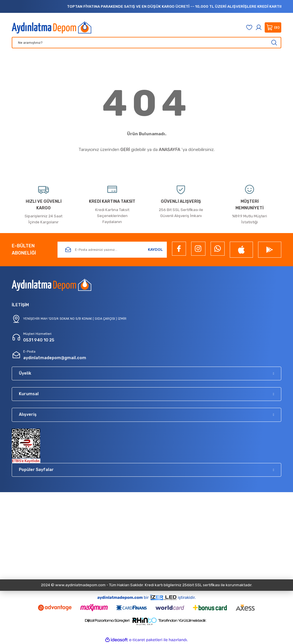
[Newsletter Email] (112, 250)
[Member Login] (259, 27)
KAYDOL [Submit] (155, 250)
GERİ (125, 150)
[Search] (146, 43)
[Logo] (52, 27)
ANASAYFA (170, 150)
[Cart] (273, 27)
